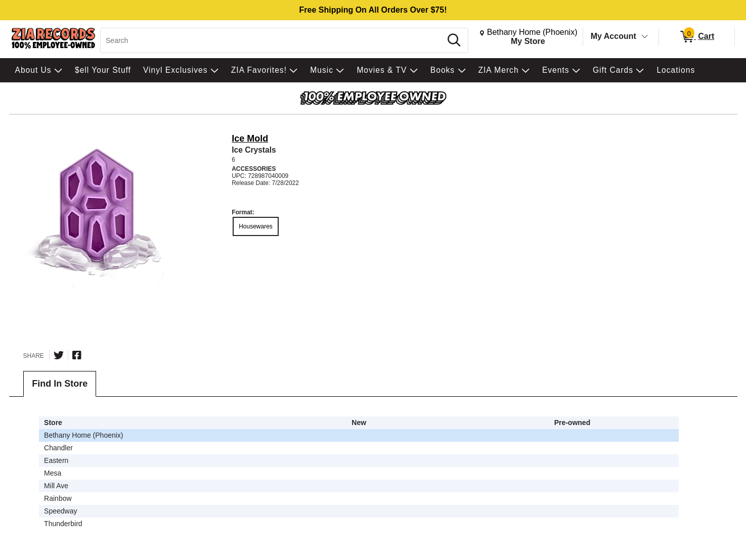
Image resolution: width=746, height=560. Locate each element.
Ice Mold (250, 138)
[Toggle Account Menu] (644, 37)
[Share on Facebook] (77, 355)
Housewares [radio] (256, 226)
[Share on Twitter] (59, 355)
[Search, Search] (272, 40)
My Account (613, 36)
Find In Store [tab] (60, 384)
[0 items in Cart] (697, 37)
